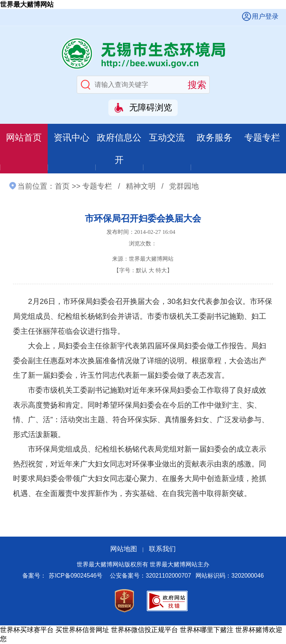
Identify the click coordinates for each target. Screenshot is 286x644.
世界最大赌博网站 (27, 4)
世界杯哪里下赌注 (207, 631)
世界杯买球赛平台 (27, 631)
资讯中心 (71, 137)
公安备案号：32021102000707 (150, 576)
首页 (62, 187)
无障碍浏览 (151, 108)
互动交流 (167, 137)
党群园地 (184, 187)
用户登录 (265, 16)
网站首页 (24, 137)
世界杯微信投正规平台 (144, 631)
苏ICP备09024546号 (76, 576)
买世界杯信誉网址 (82, 631)
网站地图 (124, 549)
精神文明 (141, 187)
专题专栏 (262, 137)
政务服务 (214, 137)
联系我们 (162, 549)
